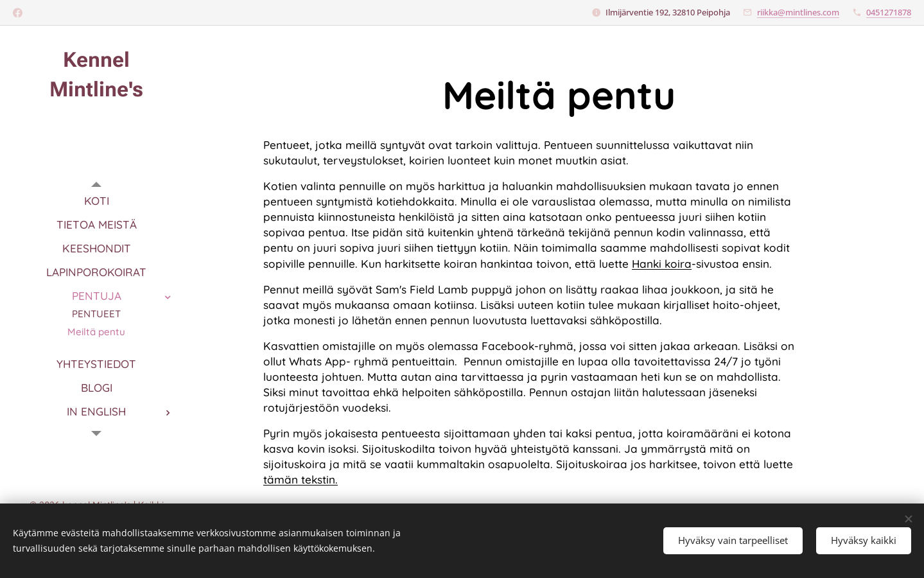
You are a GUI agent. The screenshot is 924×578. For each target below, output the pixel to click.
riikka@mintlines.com (798, 12)
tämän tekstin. (301, 479)
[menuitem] (96, 201)
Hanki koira (662, 264)
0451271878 (889, 12)
